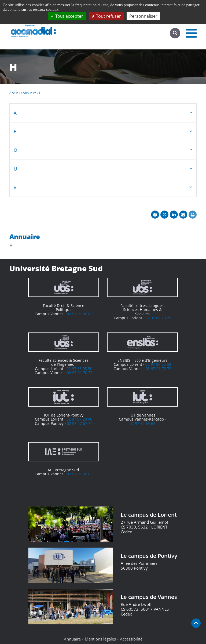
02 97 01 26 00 (80, 314)
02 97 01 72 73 (159, 369)
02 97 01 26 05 (80, 474)
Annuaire (72, 639)
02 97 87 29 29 (158, 318)
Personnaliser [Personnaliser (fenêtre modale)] (143, 16)
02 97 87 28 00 (79, 419)
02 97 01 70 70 (80, 373)
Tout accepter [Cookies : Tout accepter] (67, 16)
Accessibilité (131, 639)
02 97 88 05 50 (79, 369)
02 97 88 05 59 (158, 364)
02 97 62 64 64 (142, 423)
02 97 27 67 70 (80, 423)
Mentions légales (100, 639)
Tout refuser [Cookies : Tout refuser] (106, 16)
